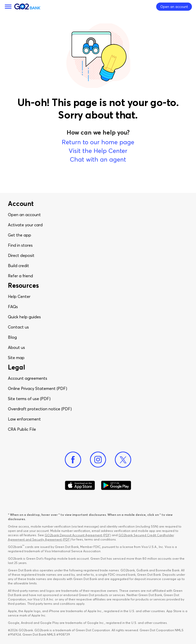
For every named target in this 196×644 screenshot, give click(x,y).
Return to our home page (98, 142)
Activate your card (25, 225)
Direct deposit (21, 255)
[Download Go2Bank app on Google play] (116, 485)
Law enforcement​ (24, 419)
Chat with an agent (98, 159)
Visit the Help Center (98, 151)
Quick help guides (24, 317)
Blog (12, 337)
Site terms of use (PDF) (29, 399)
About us (16, 347)
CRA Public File (22, 429)
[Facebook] (73, 460)
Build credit (19, 266)
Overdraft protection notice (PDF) (40, 409)
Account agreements (28, 378)
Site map (16, 358)
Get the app (20, 235)
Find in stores (20, 245)
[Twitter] (123, 460)
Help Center (19, 296)
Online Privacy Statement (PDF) (38, 388)
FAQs (13, 307)
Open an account (24, 215)
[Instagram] (98, 460)
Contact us (18, 327)
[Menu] (8, 7)
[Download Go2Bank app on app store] (80, 485)
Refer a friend (20, 276)
